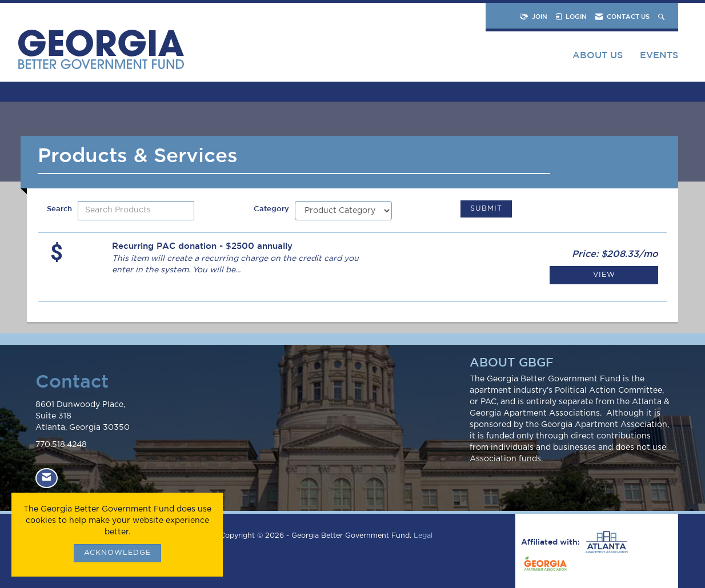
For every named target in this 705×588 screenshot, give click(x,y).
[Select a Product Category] (343, 211)
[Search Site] (662, 16)
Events (659, 55)
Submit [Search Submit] (486, 209)
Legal (423, 536)
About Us (598, 55)
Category (271, 209)
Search (59, 209)
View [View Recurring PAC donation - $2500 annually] (604, 275)
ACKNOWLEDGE (117, 553)
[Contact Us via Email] (47, 478)
